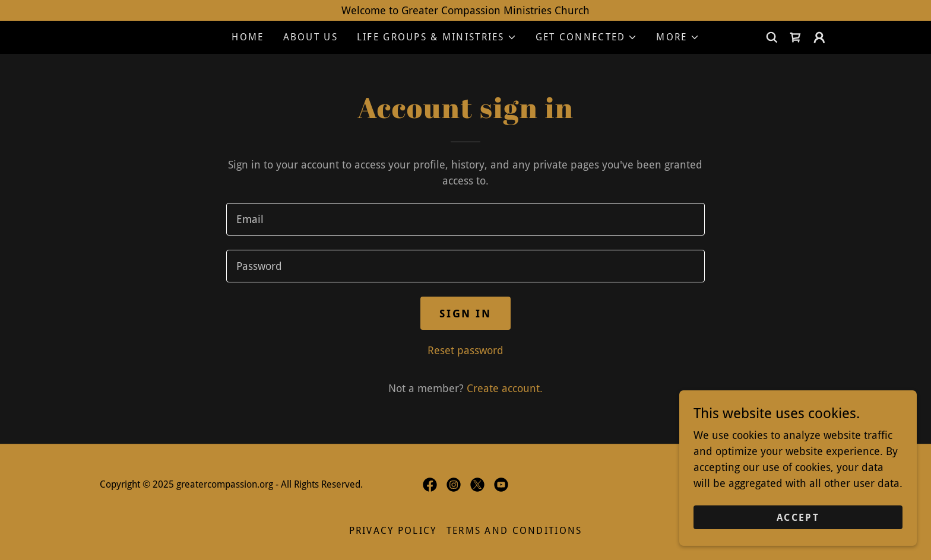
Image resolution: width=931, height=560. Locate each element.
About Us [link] (311, 37)
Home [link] (248, 37)
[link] (796, 37)
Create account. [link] (505, 388)
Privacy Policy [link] (393, 531)
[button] (437, 37)
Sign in (465, 314)
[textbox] (465, 219)
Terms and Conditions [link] (514, 531)
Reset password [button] (465, 350)
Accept (798, 518)
